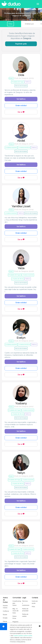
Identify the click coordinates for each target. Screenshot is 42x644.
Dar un (21, 112)
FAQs (33, 607)
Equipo (5, 615)
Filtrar (11, 24)
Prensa (5, 621)
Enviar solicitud (21, 106)
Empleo (5, 618)
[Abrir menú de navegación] (38, 4)
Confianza (6, 611)
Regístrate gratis (21, 44)
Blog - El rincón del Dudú (15, 611)
